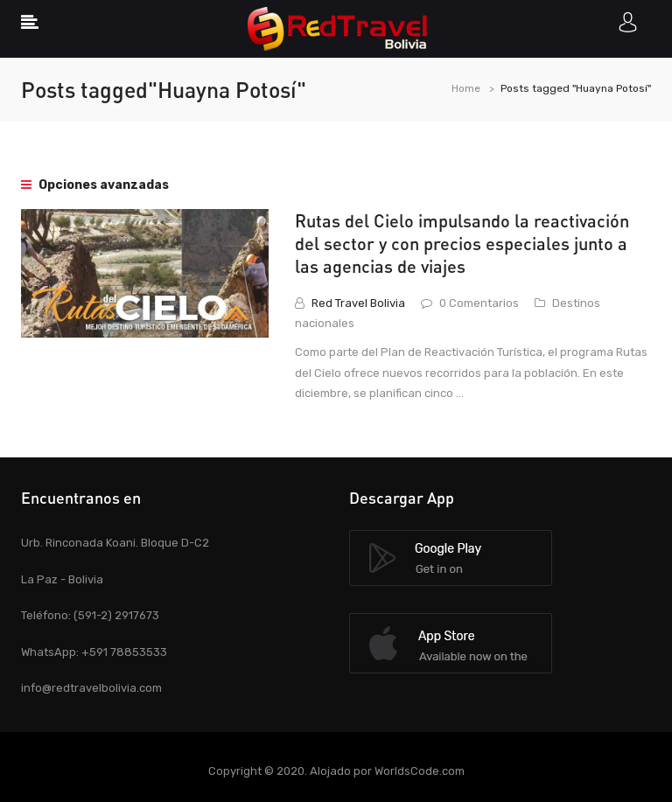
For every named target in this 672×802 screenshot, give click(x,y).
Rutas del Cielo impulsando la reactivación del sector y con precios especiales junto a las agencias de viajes (462, 243)
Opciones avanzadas (95, 185)
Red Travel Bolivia (358, 303)
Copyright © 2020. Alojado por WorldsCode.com (336, 771)
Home (466, 88)
